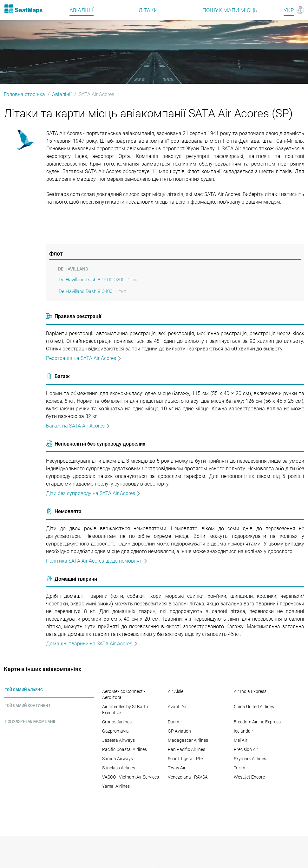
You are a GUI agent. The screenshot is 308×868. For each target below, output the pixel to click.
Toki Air (241, 768)
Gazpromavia (115, 731)
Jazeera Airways (118, 740)
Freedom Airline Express (257, 722)
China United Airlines (254, 707)
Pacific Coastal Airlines (125, 749)
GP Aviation (179, 731)
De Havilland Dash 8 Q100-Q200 (92, 280)
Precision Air (246, 749)
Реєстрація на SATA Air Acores (84, 358)
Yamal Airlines (116, 786)
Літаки (148, 10)
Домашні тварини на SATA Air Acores (92, 644)
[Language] (294, 10)
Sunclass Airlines (119, 768)
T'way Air (177, 768)
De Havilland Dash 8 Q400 (85, 291)
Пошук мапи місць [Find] (230, 10)
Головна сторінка (24, 94)
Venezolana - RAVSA (188, 777)
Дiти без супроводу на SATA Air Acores (93, 493)
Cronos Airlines (117, 722)
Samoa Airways (118, 759)
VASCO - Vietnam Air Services (131, 777)
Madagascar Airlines (188, 740)
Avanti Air (177, 707)
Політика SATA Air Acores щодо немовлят (97, 561)
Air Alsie (176, 691)
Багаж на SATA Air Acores (78, 426)
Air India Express (250, 691)
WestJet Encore (249, 777)
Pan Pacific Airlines (187, 749)
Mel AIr (241, 740)
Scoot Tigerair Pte (185, 759)
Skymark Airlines (250, 759)
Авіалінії (62, 94)
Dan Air (175, 722)
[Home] (23, 9)
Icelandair (243, 731)
